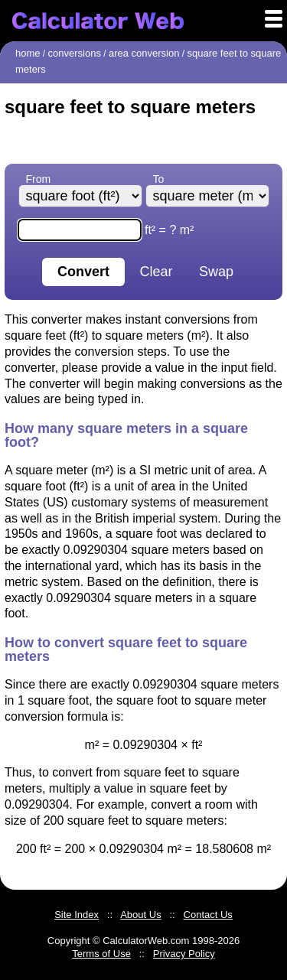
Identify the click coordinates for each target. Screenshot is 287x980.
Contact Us (208, 915)
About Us (140, 915)
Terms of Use (101, 954)
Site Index (77, 915)
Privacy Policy (184, 954)
